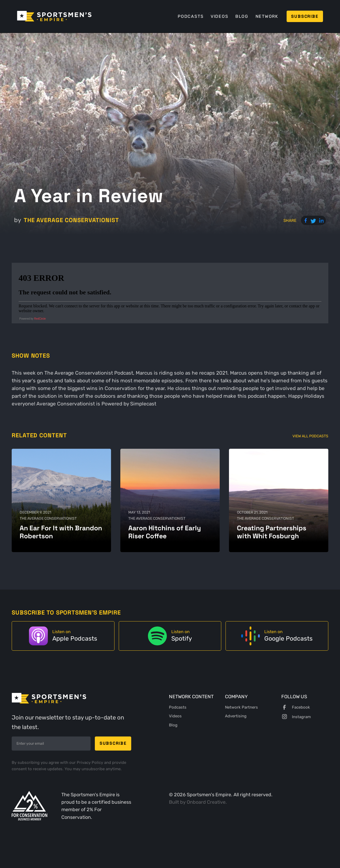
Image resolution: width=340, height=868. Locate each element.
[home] (54, 16)
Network (267, 16)
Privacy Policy (90, 763)
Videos (220, 16)
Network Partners (241, 707)
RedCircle (40, 319)
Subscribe (305, 16)
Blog (242, 16)
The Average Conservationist (71, 220)
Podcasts (191, 16)
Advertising (236, 716)
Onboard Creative (206, 802)
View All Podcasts (310, 436)
